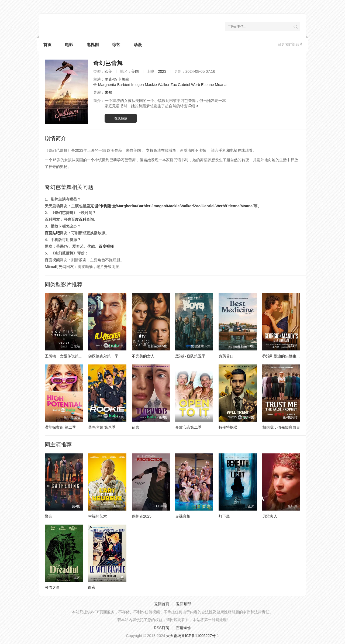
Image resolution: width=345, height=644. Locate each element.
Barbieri (124, 85)
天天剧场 (174, 636)
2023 (162, 71)
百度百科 (79, 219)
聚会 (49, 516)
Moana (221, 85)
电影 (69, 45)
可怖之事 (52, 587)
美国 (135, 71)
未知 (108, 92)
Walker (164, 85)
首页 (47, 45)
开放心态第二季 (188, 427)
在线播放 (121, 118)
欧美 (108, 71)
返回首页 (162, 604)
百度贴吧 (52, 233)
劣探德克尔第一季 (103, 356)
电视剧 (93, 45)
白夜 (92, 587)
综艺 (116, 45)
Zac (174, 85)
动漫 (138, 45)
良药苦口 (226, 356)
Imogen (138, 85)
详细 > (193, 106)
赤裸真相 (183, 516)
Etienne (207, 85)
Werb (196, 85)
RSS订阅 (162, 628)
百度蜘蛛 (184, 628)
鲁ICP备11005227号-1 (200, 636)
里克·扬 (111, 79)
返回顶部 (184, 604)
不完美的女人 (143, 356)
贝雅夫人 (270, 516)
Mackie (151, 85)
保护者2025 (142, 516)
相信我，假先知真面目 (281, 427)
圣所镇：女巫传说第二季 (65, 356)
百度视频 (106, 246)
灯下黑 (224, 516)
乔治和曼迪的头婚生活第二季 (287, 356)
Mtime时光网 (56, 267)
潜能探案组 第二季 (60, 427)
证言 (136, 427)
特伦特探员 (228, 427)
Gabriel (184, 85)
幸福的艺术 (98, 516)
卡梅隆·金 (108, 206)
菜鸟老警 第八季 (102, 427)
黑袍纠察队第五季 (190, 356)
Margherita (107, 85)
